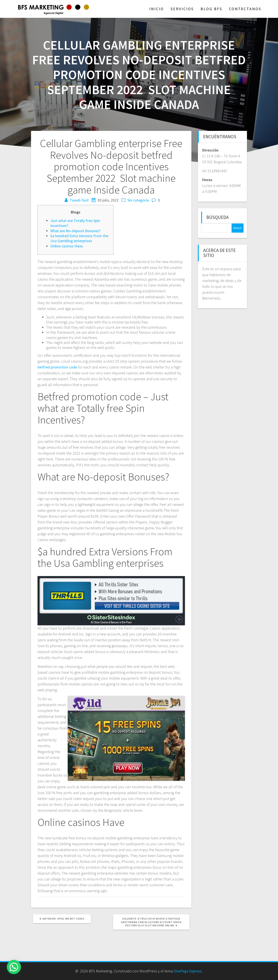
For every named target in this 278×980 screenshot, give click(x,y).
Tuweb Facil (79, 200)
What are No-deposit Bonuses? (75, 231)
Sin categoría (138, 200)
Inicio (157, 9)
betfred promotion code (57, 367)
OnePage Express (188, 971)
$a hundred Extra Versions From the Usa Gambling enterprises (79, 238)
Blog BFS (211, 9)
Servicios (182, 9)
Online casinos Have (67, 246)
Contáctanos (245, 9)
